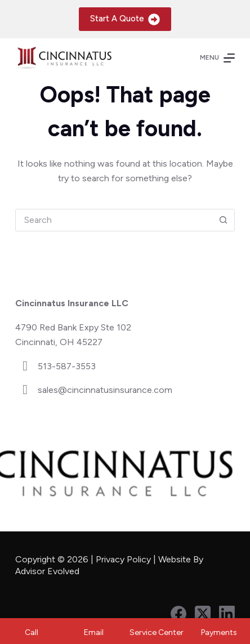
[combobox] (114, 220)
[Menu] (217, 58)
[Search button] (223, 220)
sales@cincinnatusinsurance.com (105, 390)
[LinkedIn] (227, 614)
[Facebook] (178, 614)
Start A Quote (125, 19)
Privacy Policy (123, 559)
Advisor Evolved (48, 571)
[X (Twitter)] (203, 614)
